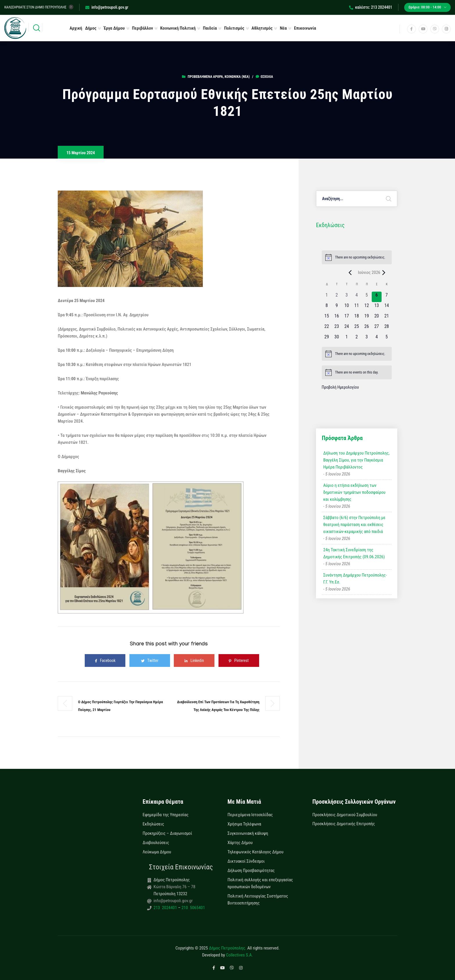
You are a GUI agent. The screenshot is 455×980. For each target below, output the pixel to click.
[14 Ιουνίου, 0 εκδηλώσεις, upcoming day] (387, 307)
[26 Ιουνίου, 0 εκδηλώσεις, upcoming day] (366, 328)
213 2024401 (166, 908)
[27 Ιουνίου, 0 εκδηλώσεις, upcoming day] (377, 328)
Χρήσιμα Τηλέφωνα (244, 824)
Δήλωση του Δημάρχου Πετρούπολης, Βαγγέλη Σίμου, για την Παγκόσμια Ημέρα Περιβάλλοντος (356, 460)
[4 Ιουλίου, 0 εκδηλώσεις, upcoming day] (377, 339)
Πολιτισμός (234, 28)
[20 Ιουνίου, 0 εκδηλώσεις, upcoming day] (377, 318)
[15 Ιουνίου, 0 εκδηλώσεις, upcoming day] (327, 318)
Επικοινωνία (305, 28)
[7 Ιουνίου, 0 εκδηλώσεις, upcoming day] (387, 297)
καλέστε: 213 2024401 (371, 7)
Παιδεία (210, 28)
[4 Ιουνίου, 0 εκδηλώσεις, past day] (357, 297)
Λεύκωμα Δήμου (157, 852)
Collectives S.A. (240, 955)
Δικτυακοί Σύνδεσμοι (246, 861)
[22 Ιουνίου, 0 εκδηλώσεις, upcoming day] (327, 328)
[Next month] (384, 272)
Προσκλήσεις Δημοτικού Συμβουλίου (345, 815)
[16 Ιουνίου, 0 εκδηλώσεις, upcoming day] (337, 318)
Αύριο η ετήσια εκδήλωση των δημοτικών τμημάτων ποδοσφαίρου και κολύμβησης (354, 492)
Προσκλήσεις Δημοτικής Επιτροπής (344, 824)
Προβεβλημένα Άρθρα (205, 77)
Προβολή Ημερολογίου (340, 387)
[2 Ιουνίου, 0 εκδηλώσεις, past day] (337, 297)
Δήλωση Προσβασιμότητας (251, 870)
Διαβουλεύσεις (156, 843)
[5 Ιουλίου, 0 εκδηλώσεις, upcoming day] (387, 339)
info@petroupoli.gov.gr (107, 7)
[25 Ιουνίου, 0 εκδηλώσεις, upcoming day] (357, 328)
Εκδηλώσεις (154, 824)
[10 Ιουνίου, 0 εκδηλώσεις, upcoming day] (346, 307)
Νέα (283, 28)
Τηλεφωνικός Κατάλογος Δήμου (256, 852)
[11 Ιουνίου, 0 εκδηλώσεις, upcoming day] (357, 307)
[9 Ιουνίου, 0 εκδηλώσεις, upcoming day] (337, 307)
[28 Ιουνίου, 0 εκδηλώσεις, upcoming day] (387, 328)
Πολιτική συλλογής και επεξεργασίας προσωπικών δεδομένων (260, 883)
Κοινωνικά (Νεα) (237, 77)
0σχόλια (264, 77)
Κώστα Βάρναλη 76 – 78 (174, 887)
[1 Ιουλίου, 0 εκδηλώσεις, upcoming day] (346, 339)
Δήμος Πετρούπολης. (228, 948)
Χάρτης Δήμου (240, 843)
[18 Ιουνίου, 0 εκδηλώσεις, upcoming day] (357, 318)
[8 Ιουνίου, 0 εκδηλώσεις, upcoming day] (327, 307)
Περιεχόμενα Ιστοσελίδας (250, 815)
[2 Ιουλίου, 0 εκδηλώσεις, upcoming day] (357, 339)
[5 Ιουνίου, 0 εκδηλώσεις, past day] (366, 297)
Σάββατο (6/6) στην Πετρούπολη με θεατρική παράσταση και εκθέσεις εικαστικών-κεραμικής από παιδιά (354, 525)
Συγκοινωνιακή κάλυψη (248, 833)
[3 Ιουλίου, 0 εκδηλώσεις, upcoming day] (366, 339)
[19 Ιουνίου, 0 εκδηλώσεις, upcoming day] (366, 318)
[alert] (357, 257)
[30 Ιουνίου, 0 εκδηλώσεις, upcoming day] (337, 339)
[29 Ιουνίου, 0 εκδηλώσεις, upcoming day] (327, 339)
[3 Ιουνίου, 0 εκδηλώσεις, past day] (346, 297)
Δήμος (91, 28)
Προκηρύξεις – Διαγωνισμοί (167, 833)
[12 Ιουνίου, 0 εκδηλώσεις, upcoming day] (366, 307)
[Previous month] (350, 272)
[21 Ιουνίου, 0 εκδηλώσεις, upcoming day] (387, 318)
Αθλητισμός (262, 28)
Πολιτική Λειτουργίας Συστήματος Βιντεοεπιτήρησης (258, 900)
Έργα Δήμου (114, 28)
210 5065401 (193, 908)
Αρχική (76, 28)
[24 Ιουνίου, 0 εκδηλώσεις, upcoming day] (346, 328)
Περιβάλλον (142, 28)
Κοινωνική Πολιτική (178, 28)
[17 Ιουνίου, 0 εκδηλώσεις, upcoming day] (346, 318)
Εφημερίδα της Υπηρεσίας (166, 815)
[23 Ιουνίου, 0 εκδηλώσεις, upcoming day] (337, 328)
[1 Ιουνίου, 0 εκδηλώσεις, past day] (327, 297)
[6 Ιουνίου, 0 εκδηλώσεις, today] (377, 297)
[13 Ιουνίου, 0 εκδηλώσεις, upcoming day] (377, 307)
